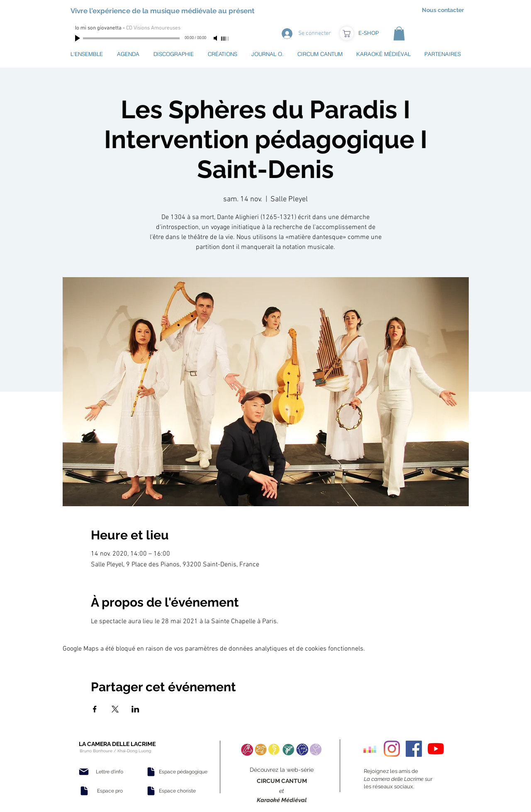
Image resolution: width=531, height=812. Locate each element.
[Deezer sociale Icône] (370, 749)
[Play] (78, 38)
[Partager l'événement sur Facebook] (95, 709)
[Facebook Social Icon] (414, 749)
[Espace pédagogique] (183, 772)
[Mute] (216, 38)
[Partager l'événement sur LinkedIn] (135, 709)
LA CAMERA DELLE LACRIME (117, 744)
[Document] (84, 791)
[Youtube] (436, 749)
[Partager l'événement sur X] (115, 709)
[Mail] (84, 772)
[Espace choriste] (177, 791)
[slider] (225, 39)
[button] (399, 33)
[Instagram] (392, 749)
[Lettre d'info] (110, 772)
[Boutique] (347, 33)
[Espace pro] (110, 791)
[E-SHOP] (368, 33)
